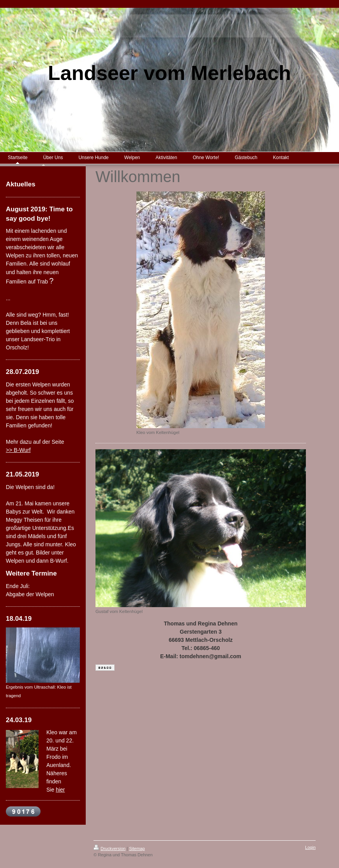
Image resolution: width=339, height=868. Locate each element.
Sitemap (137, 849)
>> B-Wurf (18, 450)
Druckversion (109, 849)
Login (310, 847)
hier (60, 790)
